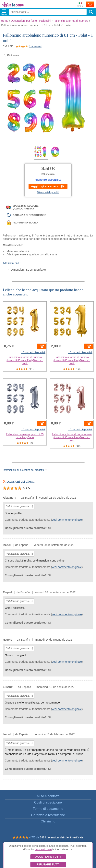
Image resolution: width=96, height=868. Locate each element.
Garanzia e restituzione (48, 815)
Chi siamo (48, 821)
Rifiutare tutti (48, 864)
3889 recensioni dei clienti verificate (62, 837)
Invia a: (80, 4)
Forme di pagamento (48, 809)
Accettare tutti (48, 857)
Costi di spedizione (48, 802)
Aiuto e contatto (48, 796)
